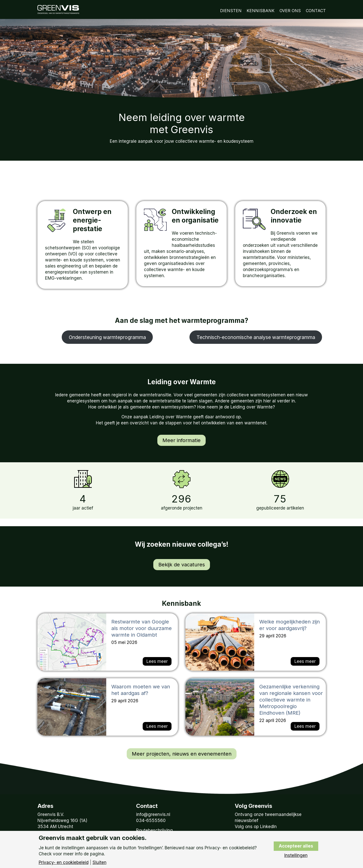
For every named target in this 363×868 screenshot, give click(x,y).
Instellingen (296, 855)
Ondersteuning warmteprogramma (107, 337)
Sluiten (100, 863)
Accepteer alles (296, 846)
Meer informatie (181, 440)
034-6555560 (151, 821)
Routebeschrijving (154, 830)
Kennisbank (261, 11)
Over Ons (290, 11)
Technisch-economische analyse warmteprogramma (256, 337)
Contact (316, 11)
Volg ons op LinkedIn (256, 827)
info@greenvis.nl (153, 814)
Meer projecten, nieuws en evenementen (182, 754)
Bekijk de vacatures (182, 565)
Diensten (231, 11)
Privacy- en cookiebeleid (64, 863)
